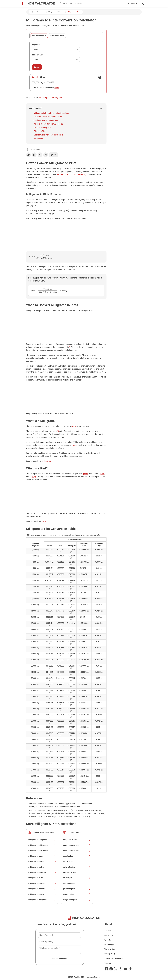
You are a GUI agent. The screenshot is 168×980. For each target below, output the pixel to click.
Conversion (41, 12)
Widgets (108, 940)
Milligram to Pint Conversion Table (48, 135)
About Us (108, 931)
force (75, 445)
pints (44, 521)
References (38, 138)
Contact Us (109, 935)
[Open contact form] (100, 77)
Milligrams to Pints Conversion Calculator (51, 113)
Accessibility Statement (114, 958)
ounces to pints (77, 883)
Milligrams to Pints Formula (46, 120)
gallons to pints (77, 867)
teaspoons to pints (77, 840)
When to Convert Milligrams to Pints (49, 124)
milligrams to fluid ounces (42, 851)
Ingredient (36, 45)
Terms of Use (110, 949)
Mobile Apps (109, 945)
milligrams (46, 461)
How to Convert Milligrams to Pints (49, 117)
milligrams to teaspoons (42, 840)
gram (73, 426)
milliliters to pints (77, 872)
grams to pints (77, 894)
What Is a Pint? (40, 131)
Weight (51, 12)
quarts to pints (77, 862)
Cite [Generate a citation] (54, 155)
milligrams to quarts (42, 862)
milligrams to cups (42, 856)
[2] (82, 379)
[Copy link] (28, 155)
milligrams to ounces (42, 883)
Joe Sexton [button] (36, 149)
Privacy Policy (110, 954)
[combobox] (87, 4)
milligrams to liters (42, 878)
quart (102, 474)
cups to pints (77, 856)
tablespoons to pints (77, 845)
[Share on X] (40, 155)
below (57, 88)
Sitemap (108, 963)
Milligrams (60, 12)
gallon (85, 474)
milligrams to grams (42, 894)
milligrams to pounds (42, 889)
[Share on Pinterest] (46, 155)
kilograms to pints (77, 900)
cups (34, 477)
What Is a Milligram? (42, 128)
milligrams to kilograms (42, 900)
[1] (70, 347)
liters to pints (77, 878)
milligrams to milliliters (42, 872)
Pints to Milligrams (57, 36)
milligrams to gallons (42, 867)
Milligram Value (38, 55)
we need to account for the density (72, 174)
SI (58, 431)
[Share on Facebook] (34, 155)
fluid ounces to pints (77, 851)
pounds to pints (77, 889)
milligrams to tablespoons (42, 845)
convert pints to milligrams (51, 97)
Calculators (132, 4)
